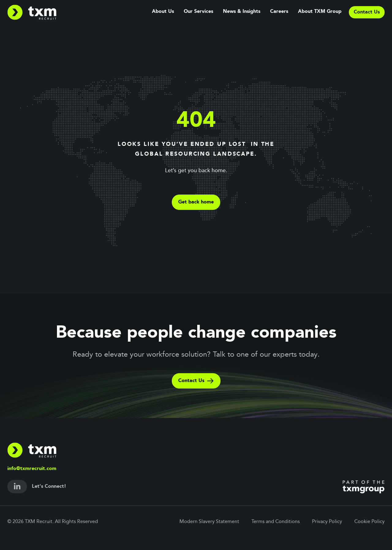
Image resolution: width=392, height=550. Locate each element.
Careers (279, 12)
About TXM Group (320, 12)
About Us (163, 12)
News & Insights (242, 12)
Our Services (198, 12)
